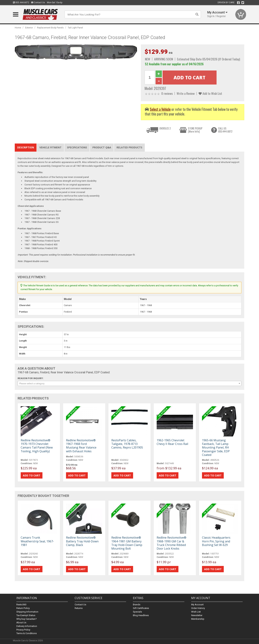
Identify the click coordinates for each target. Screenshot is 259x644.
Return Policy (23, 608)
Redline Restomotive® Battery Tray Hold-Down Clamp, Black (82, 541)
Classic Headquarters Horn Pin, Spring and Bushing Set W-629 (216, 541)
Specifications (77, 147)
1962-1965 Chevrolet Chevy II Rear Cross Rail (172, 442)
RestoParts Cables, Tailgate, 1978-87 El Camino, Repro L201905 (127, 444)
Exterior (29, 28)
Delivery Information (27, 626)
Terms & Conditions (27, 633)
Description (26, 147)
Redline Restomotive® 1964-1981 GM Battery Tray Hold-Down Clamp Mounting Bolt (127, 543)
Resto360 (21, 605)
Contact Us (38, 3)
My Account (197, 605)
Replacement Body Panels (50, 28)
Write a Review (186, 93)
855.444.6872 (21, 3)
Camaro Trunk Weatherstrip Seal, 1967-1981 (37, 541)
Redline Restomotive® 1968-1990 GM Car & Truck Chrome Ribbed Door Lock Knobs (171, 543)
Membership (198, 619)
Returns (79, 608)
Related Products (129, 147)
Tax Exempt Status (26, 615)
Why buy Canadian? (27, 619)
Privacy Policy (23, 630)
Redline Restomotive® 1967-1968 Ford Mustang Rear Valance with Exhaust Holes (81, 446)
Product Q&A (102, 147)
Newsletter (197, 615)
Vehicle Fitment (50, 147)
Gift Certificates (141, 608)
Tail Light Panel (75, 28)
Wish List (196, 612)
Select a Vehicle (160, 109)
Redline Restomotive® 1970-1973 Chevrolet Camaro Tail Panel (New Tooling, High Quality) (37, 446)
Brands (137, 605)
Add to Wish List (210, 93)
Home (18, 28)
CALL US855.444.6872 (225, 130)
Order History (198, 608)
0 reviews (167, 93)
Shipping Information (27, 612)
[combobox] (129, 383)
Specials (137, 612)
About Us (21, 623)
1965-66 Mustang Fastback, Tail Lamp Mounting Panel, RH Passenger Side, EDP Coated (216, 448)
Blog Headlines (141, 615)
